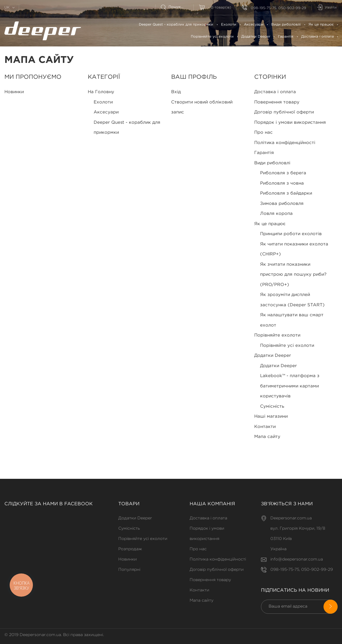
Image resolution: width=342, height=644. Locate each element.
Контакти (265, 427)
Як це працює (321, 25)
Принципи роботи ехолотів (291, 234)
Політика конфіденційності (285, 143)
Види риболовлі (286, 25)
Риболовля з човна (282, 183)
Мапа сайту (267, 437)
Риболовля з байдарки (286, 193)
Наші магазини (271, 416)
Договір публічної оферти (284, 112)
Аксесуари (254, 25)
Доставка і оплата (317, 37)
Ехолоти (229, 25)
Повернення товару (277, 102)
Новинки (14, 92)
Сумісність (272, 406)
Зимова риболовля (282, 204)
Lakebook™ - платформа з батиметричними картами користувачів (290, 386)
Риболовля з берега (283, 173)
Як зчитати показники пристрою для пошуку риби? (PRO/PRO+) (293, 275)
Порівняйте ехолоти (277, 335)
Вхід (176, 92)
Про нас (263, 132)
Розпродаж (130, 549)
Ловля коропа (276, 214)
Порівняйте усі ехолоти (212, 37)
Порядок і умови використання (290, 122)
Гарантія (286, 37)
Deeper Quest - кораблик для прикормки (176, 25)
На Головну (101, 92)
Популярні (129, 570)
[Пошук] (177, 7)
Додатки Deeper (256, 37)
